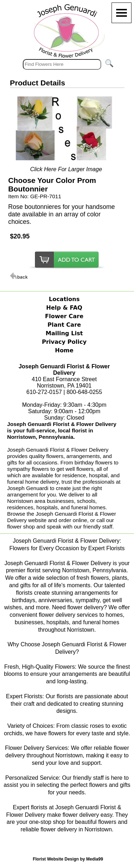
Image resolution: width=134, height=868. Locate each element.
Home (64, 350)
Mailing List (64, 333)
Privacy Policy (64, 342)
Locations (64, 299)
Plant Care (64, 325)
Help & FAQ (64, 308)
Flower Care (64, 316)
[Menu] (122, 13)
